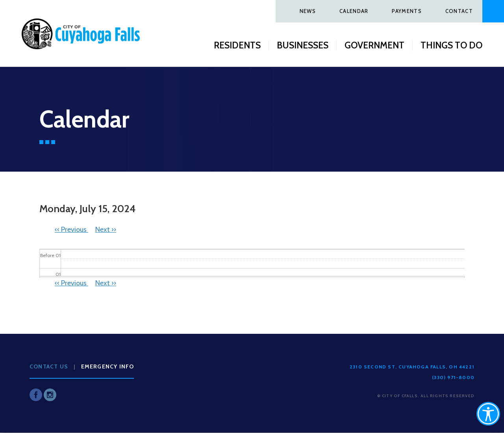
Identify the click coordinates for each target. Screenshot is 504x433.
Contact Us (49, 366)
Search (493, 11)
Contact (459, 11)
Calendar (354, 11)
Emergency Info (108, 366)
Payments (407, 11)
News (308, 11)
